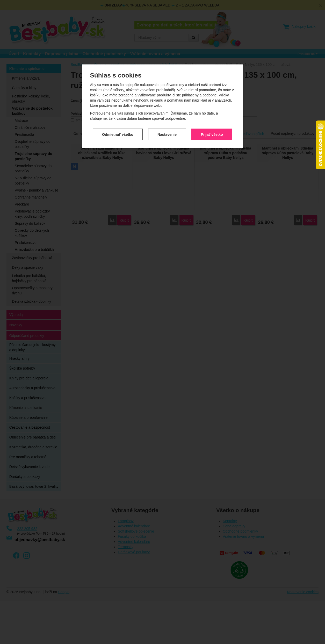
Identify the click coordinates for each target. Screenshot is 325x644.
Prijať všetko (212, 108)
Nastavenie (167, 108)
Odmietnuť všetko (118, 108)
